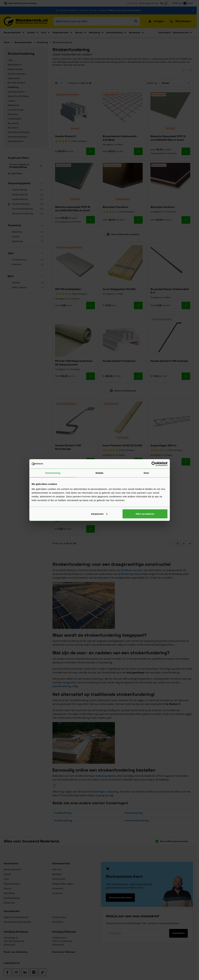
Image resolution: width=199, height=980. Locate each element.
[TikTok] (42, 972)
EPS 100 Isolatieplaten (68, 289)
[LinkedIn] (25, 972)
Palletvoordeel (123, 199)
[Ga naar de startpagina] (26, 21)
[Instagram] (16, 972)
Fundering (42, 42)
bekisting (101, 776)
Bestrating (95, 32)
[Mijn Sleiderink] (156, 21)
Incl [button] (180, 3)
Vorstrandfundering (136, 820)
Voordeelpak (123, 438)
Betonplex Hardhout (163, 207)
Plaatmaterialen (61, 32)
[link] (172, 543)
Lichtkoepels (14, 119)
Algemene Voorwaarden (16, 917)
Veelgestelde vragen (63, 884)
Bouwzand (13, 128)
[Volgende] (190, 543)
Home (7, 42)
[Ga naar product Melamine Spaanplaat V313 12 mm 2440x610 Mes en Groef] (186, 151)
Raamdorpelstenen (18, 137)
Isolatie (31, 32)
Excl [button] (191, 3)
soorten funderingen (93, 792)
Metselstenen (15, 65)
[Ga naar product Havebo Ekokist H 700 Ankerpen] (186, 376)
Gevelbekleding (114, 32)
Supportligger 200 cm (163, 445)
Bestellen (57, 874)
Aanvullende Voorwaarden (18, 922)
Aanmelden (178, 933)
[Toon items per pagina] (59, 83)
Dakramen (13, 114)
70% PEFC (170, 128)
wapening (113, 792)
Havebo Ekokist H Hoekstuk (119, 361)
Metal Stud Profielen (18, 96)
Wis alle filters (15, 173)
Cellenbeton (14, 78)
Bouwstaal (13, 123)
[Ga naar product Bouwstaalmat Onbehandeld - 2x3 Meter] (138, 151)
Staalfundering (63, 820)
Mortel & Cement (16, 83)
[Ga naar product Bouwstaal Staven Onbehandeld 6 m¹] (186, 305)
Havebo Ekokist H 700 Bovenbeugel (68, 447)
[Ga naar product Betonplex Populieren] (138, 220)
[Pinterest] (34, 972)
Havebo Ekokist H (65, 136)
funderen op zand (132, 570)
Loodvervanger (16, 110)
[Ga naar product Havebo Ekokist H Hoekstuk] (138, 376)
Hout (44, 32)
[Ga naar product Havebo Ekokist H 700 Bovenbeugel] (91, 462)
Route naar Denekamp (16, 952)
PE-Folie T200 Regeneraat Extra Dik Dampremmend (74, 363)
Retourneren (59, 879)
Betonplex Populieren (115, 207)
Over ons (57, 869)
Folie (10, 60)
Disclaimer (58, 922)
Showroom (58, 888)
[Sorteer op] (176, 83)
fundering (127, 574)
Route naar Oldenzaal (64, 952)
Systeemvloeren (16, 92)
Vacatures (57, 893)
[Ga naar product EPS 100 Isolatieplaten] (91, 305)
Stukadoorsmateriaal (19, 132)
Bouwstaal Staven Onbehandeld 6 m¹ (170, 291)
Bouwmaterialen (12, 32)
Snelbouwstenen (17, 74)
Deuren (79, 32)
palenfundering (62, 686)
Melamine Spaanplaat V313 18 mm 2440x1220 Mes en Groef (73, 209)
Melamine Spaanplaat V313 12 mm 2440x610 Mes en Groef (168, 138)
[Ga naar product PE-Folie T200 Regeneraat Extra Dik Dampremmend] (91, 376)
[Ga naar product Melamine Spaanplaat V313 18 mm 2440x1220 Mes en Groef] (91, 220)
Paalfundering (63, 813)
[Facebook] (7, 972)
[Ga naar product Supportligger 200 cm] (186, 462)
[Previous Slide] (184, 70)
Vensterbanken (16, 141)
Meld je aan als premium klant (125, 10)
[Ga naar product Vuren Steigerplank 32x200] (138, 305)
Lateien (12, 101)
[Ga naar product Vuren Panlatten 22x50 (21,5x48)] (138, 462)
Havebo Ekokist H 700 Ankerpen (169, 361)
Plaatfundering (134, 813)
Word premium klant (120, 897)
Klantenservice (181, 32)
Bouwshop (135, 32)
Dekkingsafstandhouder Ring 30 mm (74, 519)
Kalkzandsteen (15, 69)
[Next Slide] (190, 70)
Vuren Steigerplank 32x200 (119, 289)
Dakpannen (14, 105)
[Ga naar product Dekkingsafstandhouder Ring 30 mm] (91, 529)
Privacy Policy (59, 917)
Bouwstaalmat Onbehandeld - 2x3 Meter (120, 138)
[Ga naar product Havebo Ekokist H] (91, 151)
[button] (26, 159)
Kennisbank (165, 32)
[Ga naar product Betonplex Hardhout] (186, 220)
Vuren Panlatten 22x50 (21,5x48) (122, 445)
